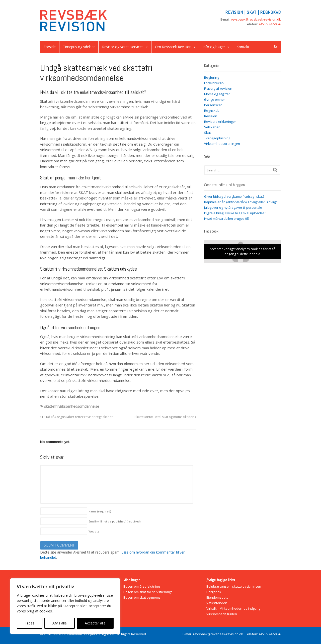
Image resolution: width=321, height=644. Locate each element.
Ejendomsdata (217, 597)
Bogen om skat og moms (142, 597)
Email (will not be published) (114, 521)
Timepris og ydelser (79, 47)
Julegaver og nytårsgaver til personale (233, 207)
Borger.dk (214, 592)
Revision (211, 116)
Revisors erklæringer (220, 122)
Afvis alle (60, 623)
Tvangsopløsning (217, 138)
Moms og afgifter (217, 94)
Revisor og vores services (123, 47)
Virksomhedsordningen (222, 144)
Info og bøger (214, 47)
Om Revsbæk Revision (173, 47)
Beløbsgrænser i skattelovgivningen (234, 586)
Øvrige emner (215, 99)
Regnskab (212, 111)
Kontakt (243, 47)
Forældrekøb (214, 83)
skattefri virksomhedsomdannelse (72, 406)
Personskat (213, 105)
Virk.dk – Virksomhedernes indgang (233, 608)
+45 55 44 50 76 (270, 24)
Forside (50, 47)
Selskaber (212, 127)
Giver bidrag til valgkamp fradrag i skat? (234, 196)
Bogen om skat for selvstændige (148, 592)
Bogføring (212, 77)
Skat (208, 133)
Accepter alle (95, 623)
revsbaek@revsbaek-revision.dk (256, 19)
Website (94, 531)
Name (100, 511)
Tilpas (30, 623)
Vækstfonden (217, 603)
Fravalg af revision (218, 88)
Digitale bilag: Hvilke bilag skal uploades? (235, 213)
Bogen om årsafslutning (142, 586)
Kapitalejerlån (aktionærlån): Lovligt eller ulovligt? (241, 202)
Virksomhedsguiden (222, 614)
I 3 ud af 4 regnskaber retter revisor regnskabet (76, 417)
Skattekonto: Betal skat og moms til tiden (165, 417)
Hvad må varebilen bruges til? (227, 219)
